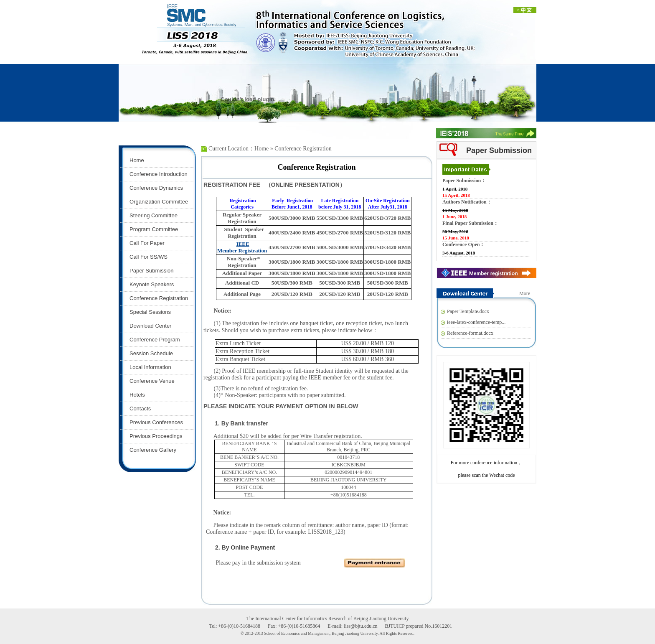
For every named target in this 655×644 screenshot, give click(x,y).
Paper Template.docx (468, 311)
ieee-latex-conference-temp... (476, 322)
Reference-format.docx (470, 333)
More (525, 293)
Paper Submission (499, 150)
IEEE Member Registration (242, 247)
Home (261, 149)
